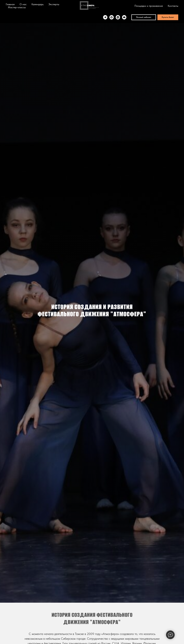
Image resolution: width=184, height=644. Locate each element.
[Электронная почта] (124, 17)
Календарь (38, 4)
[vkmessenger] (118, 17)
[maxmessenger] (112, 17)
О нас (23, 4)
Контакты (173, 6)
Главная (10, 4)
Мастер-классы (17, 7)
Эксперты (54, 4)
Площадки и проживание (149, 6)
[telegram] (105, 17)
